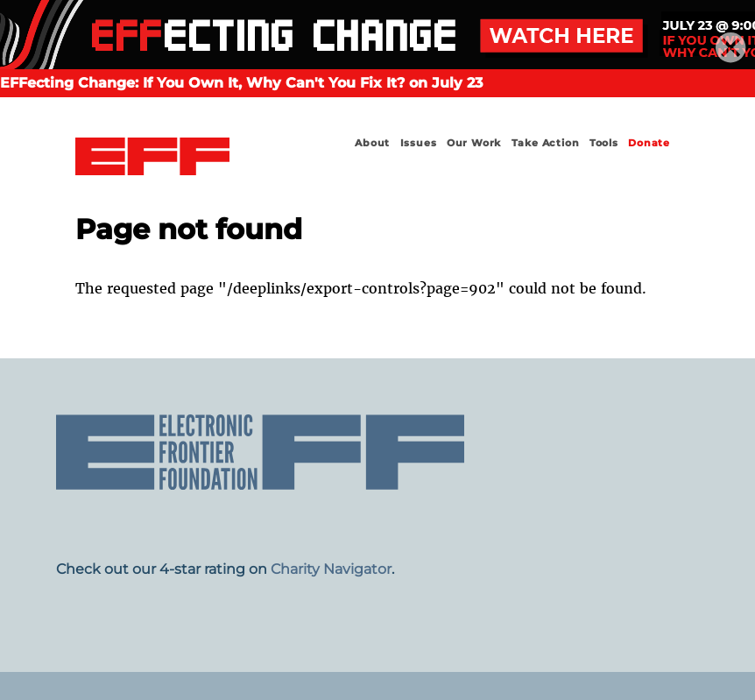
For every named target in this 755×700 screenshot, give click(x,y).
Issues (419, 143)
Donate (649, 143)
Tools (604, 143)
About (372, 143)
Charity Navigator (331, 569)
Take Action (546, 143)
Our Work (474, 143)
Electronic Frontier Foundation (152, 159)
